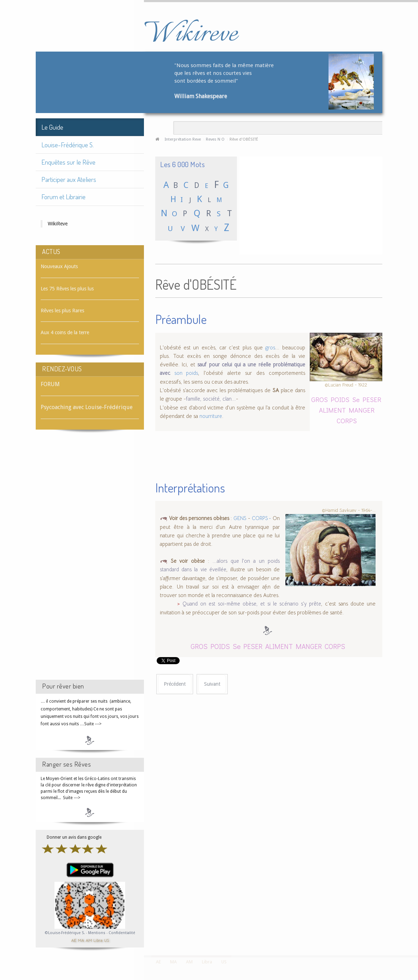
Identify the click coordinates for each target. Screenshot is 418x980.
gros (270, 348)
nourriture (211, 416)
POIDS (340, 399)
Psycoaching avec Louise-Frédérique (87, 407)
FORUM (50, 384)
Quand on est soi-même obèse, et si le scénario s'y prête (252, 604)
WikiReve (58, 224)
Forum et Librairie (63, 197)
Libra (98, 940)
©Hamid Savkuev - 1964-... (349, 510)
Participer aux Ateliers (69, 179)
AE (74, 940)
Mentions (97, 933)
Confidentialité (122, 933)
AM (89, 940)
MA (81, 940)
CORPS (347, 421)
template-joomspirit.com (416, 929)
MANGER (362, 410)
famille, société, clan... (211, 399)
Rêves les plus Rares (62, 311)
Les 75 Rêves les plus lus (67, 289)
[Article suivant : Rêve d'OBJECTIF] (212, 684)
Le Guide (52, 127)
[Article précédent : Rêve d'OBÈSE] (175, 684)
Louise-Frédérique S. (68, 145)
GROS (320, 399)
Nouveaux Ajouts (59, 266)
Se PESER (367, 399)
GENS (240, 518)
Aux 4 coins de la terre (65, 332)
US (106, 940)
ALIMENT (332, 410)
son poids (186, 373)
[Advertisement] (90, 561)
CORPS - (262, 518)
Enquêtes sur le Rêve (68, 162)
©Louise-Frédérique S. (65, 933)
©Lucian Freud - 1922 (346, 385)
